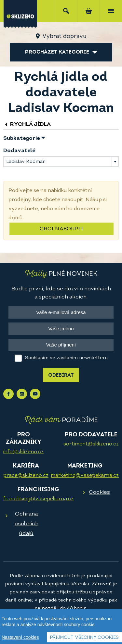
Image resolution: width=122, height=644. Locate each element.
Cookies (99, 492)
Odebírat (61, 376)
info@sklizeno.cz (23, 452)
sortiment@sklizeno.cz (91, 444)
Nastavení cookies (20, 638)
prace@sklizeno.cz (26, 476)
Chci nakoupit (62, 229)
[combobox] (61, 162)
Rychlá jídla (27, 124)
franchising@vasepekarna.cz (38, 499)
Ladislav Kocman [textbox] (26, 162)
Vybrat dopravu (64, 36)
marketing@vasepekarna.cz (85, 476)
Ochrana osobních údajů (27, 524)
